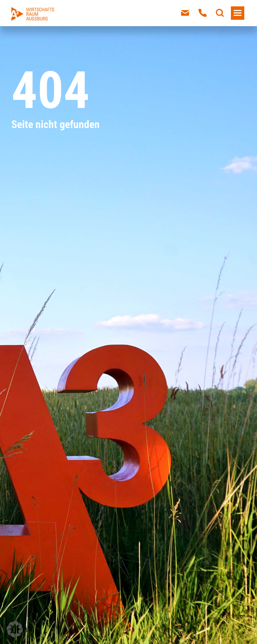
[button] (15, 629)
